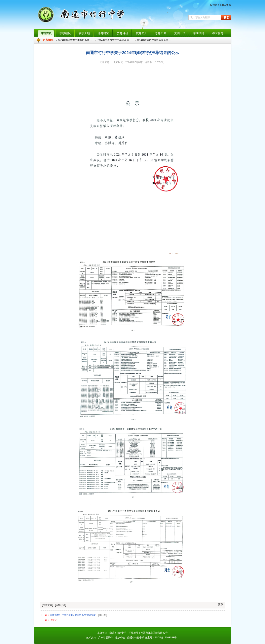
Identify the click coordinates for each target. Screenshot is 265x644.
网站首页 (46, 33)
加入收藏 (226, 5)
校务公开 (142, 33)
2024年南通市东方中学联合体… (75, 40)
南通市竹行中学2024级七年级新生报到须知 (73, 615)
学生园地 (199, 33)
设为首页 (215, 5)
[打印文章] (48, 605)
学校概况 (65, 33)
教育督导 (218, 33)
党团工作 (180, 33)
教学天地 (84, 33)
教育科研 (122, 33)
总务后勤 (161, 33)
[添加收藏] (61, 605)
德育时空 (103, 33)
